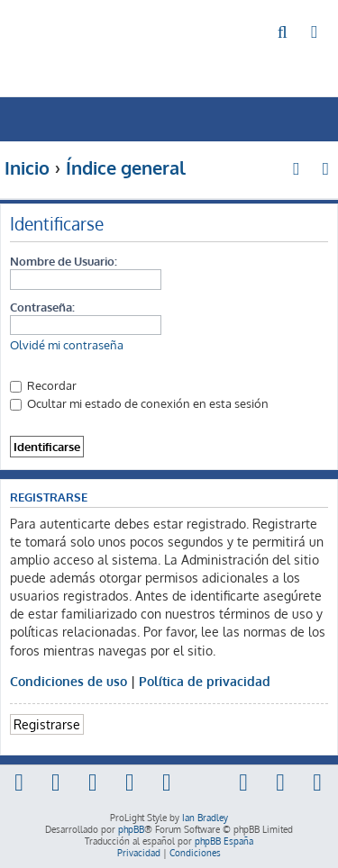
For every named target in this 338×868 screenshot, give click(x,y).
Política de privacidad (205, 681)
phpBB (131, 829)
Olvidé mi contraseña (67, 345)
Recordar (43, 385)
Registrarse (47, 724)
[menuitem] (283, 33)
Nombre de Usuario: (64, 261)
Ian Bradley (205, 818)
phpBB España (224, 841)
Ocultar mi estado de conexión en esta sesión (139, 403)
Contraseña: (42, 307)
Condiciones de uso (69, 681)
